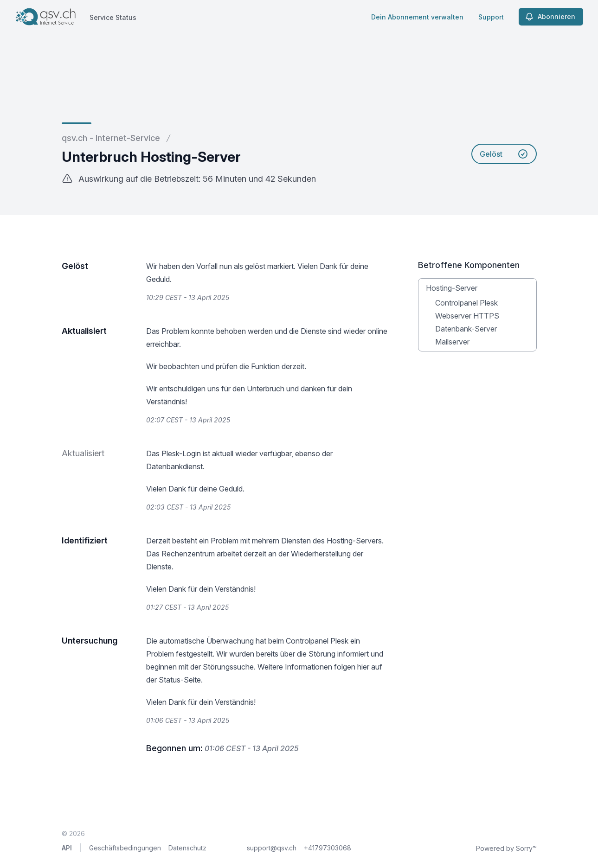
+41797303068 (328, 848)
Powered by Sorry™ (506, 848)
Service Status (113, 17)
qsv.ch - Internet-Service (111, 138)
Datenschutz (187, 848)
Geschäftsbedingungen (125, 848)
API (67, 848)
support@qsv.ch (272, 848)
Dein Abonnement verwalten (417, 17)
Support (491, 17)
